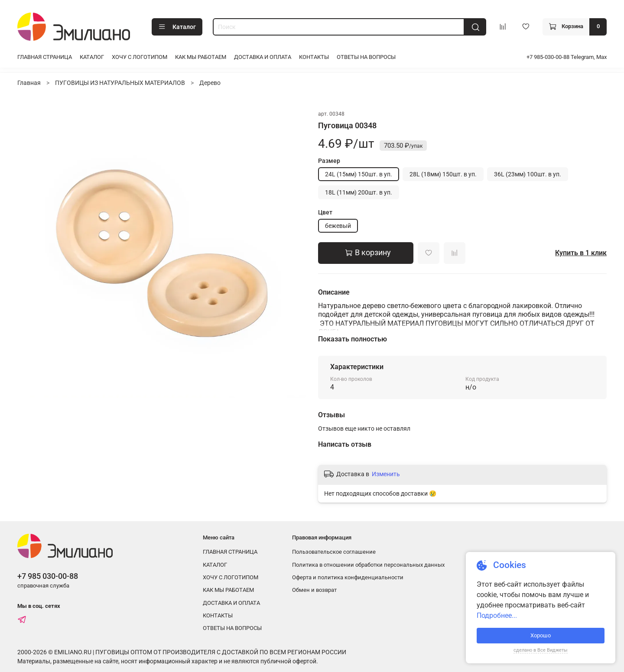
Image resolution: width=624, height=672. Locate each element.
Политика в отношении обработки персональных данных (368, 565)
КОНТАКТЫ (314, 57)
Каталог (177, 27)
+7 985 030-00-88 (48, 576)
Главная (29, 83)
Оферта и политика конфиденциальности (348, 577)
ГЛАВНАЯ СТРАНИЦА (45, 57)
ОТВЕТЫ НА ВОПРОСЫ (366, 57)
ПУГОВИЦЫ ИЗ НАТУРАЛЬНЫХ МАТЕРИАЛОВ (120, 83)
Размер (329, 161)
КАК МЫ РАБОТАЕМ (201, 57)
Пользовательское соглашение (334, 552)
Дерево (210, 83)
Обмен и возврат (314, 590)
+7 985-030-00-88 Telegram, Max (567, 57)
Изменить (386, 474)
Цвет (325, 212)
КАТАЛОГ (92, 57)
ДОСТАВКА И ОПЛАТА (263, 57)
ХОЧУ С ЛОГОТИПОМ (140, 57)
